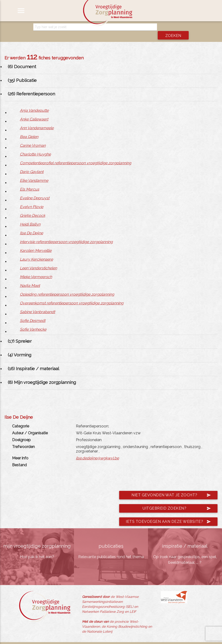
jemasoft (156, 639)
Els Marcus (30, 182)
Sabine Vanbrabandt (37, 304)
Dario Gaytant (32, 164)
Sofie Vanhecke (33, 322)
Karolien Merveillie (36, 243)
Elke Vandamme (34, 173)
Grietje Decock (33, 208)
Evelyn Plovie (32, 199)
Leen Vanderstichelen (38, 261)
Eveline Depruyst (35, 191)
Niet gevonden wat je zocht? (171, 488)
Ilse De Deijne (31, 226)
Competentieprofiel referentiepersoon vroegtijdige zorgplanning (76, 156)
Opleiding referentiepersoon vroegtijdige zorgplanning (67, 287)
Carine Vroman (33, 138)
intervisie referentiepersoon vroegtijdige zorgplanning (66, 234)
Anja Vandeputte (34, 103)
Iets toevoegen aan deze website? (168, 514)
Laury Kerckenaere (36, 252)
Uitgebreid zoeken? (177, 501)
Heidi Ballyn (30, 217)
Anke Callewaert (34, 112)
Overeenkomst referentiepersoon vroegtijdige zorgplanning (72, 296)
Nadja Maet (30, 278)
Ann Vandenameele (37, 121)
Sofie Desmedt (33, 313)
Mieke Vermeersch (36, 269)
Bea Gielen (29, 129)
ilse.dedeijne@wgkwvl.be (97, 451)
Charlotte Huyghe (35, 147)
